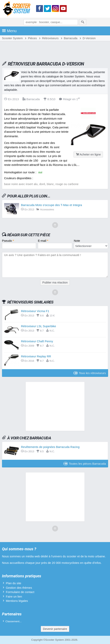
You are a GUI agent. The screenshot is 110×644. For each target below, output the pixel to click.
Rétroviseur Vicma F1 (35, 311)
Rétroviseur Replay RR (36, 356)
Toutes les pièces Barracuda (85, 464)
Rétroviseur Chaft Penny (37, 341)
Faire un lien (14, 596)
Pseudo (8, 241)
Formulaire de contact (20, 592)
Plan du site (14, 583)
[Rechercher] (83, 22)
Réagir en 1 (70, 99)
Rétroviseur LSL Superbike (39, 326)
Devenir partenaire (55, 629)
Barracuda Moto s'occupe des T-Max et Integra (51, 205)
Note (77, 241)
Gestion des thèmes (19, 588)
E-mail (43, 241)
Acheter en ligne (88, 154)
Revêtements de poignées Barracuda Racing (50, 447)
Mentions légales (17, 601)
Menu (9, 31)
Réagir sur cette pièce (29, 235)
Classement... (14, 621)
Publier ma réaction (55, 282)
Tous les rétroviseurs (90, 373)
